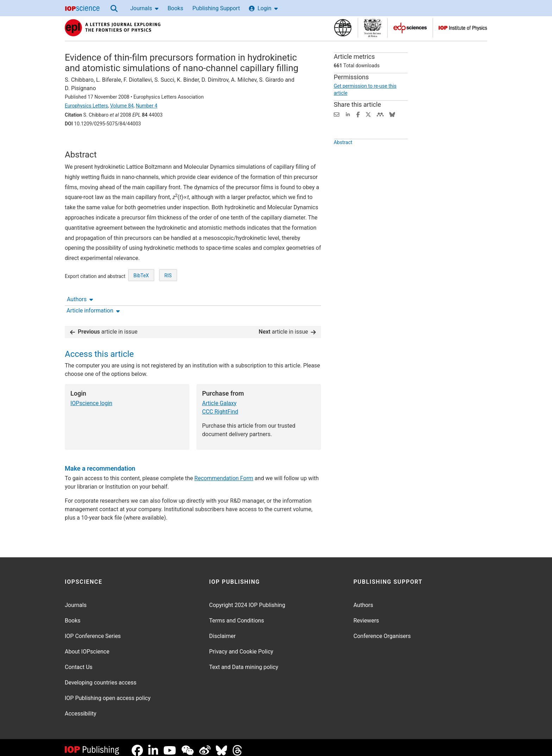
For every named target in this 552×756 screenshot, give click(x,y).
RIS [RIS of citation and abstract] (168, 302)
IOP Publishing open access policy (108, 692)
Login (263, 8)
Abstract (343, 159)
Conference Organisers (382, 630)
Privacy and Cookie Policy (241, 646)
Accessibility (81, 708)
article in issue (104, 326)
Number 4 (147, 106)
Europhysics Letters (86, 106)
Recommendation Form (224, 473)
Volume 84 (122, 106)
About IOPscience (87, 646)
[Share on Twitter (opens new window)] (368, 114)
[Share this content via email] (337, 114)
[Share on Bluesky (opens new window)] (392, 114)
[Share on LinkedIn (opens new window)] (348, 114)
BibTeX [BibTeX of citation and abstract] (141, 302)
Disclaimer (222, 630)
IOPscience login (91, 398)
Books (175, 8)
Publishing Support (216, 8)
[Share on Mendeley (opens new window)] (380, 114)
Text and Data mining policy (244, 661)
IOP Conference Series (93, 630)
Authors (80, 143)
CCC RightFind (220, 406)
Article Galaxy (219, 398)
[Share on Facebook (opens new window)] (358, 114)
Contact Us (79, 661)
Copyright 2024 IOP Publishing (247, 599)
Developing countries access (101, 677)
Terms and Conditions (237, 615)
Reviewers (366, 615)
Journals (144, 8)
